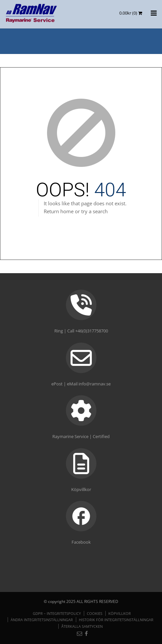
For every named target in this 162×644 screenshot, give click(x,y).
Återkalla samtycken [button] (82, 626)
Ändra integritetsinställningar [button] (42, 620)
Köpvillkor (120, 613)
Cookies (95, 613)
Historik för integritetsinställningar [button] (116, 620)
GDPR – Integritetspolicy (57, 613)
